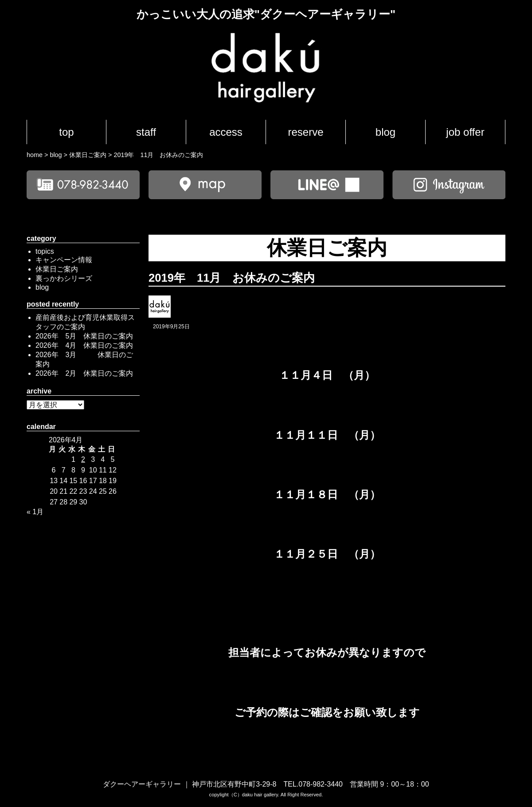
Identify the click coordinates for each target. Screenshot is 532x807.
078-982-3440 (321, 784)
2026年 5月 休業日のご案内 (84, 336)
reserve (305, 132)
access (226, 132)
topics (45, 251)
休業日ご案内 (57, 269)
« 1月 (35, 512)
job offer (465, 132)
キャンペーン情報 (64, 260)
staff (146, 132)
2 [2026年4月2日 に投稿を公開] (83, 459)
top (66, 132)
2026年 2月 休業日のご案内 (84, 373)
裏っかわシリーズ (64, 278)
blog (385, 132)
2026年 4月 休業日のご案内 (84, 345)
